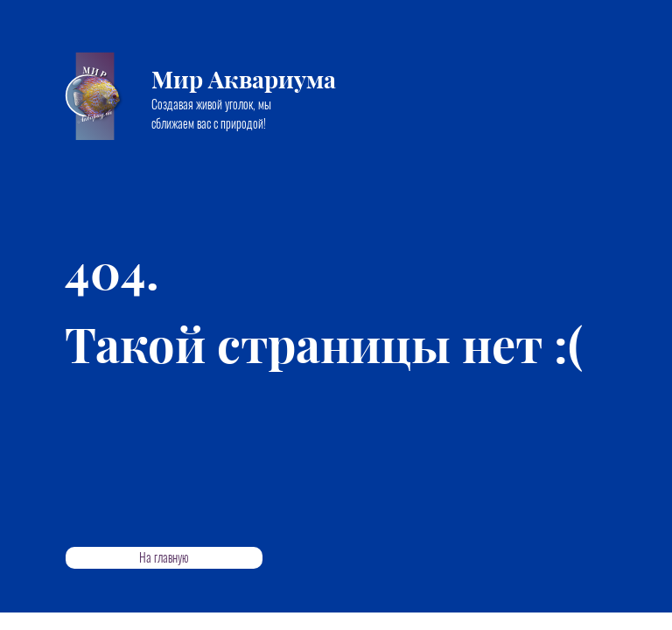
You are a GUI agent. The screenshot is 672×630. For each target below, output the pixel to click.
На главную (164, 558)
